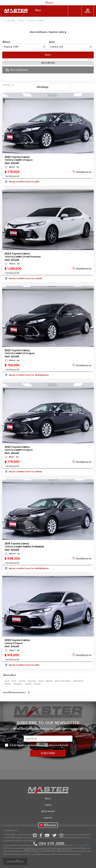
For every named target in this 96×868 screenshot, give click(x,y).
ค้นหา (48, 55)
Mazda (49, 681)
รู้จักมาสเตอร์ (48, 811)
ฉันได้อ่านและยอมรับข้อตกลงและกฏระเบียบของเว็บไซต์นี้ (48, 745)
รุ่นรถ (52, 42)
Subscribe (48, 753)
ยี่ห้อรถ (6, 42)
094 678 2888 (74, 11)
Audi (7, 681)
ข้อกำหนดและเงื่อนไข (80, 745)
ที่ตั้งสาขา (48, 3)
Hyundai (32, 681)
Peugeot (18, 684)
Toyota (28, 684)
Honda (22, 681)
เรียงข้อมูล (42, 87)
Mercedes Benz (63, 681)
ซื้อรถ (48, 799)
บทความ (48, 818)
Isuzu (41, 681)
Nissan (8, 684)
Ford (14, 681)
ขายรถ (48, 805)
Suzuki (37, 684)
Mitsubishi (78, 681)
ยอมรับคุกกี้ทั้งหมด (15, 861)
